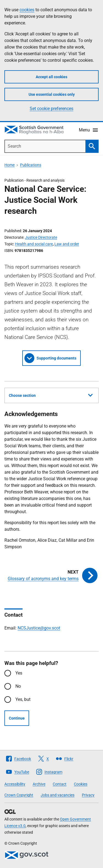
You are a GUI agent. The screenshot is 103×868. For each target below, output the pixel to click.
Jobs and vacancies (58, 795)
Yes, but (23, 699)
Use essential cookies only (52, 94)
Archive (39, 784)
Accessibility (15, 784)
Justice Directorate (41, 237)
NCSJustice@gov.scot (39, 628)
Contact (60, 784)
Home (9, 165)
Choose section (51, 395)
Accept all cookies (51, 77)
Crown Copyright (19, 795)
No (18, 686)
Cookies (81, 784)
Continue (17, 718)
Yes (19, 673)
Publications (31, 165)
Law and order (67, 244)
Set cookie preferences (51, 109)
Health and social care (34, 244)
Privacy (88, 795)
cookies (27, 10)
